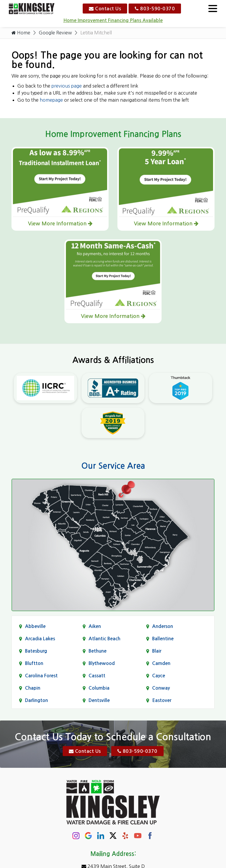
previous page (67, 86)
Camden (161, 664)
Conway (161, 688)
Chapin (33, 688)
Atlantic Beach (104, 639)
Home (21, 33)
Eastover (162, 701)
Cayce (159, 676)
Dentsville (99, 701)
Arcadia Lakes (40, 639)
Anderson (163, 627)
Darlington (36, 701)
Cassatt (97, 676)
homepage (51, 100)
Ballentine (163, 639)
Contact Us (105, 9)
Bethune (98, 651)
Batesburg (36, 651)
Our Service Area (113, 466)
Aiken (95, 627)
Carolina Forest (41, 676)
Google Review (55, 33)
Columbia (99, 688)
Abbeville (35, 627)
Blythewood (102, 664)
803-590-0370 (155, 9)
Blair (157, 651)
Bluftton (34, 664)
